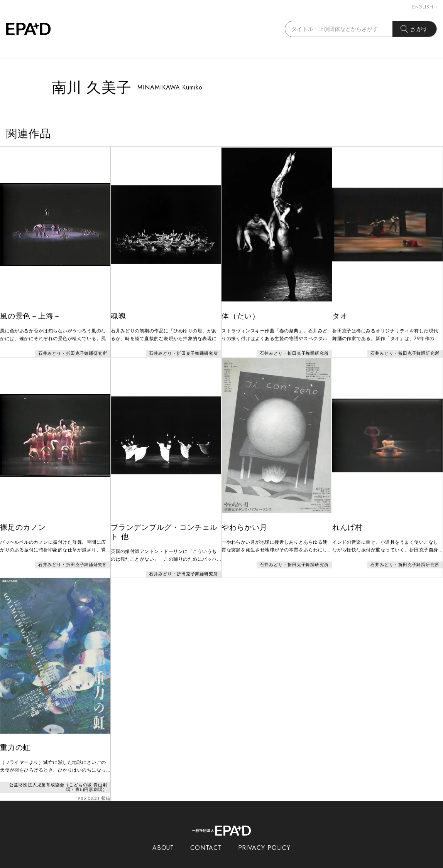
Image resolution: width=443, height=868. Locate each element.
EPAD (214, 863)
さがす (415, 29)
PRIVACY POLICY (265, 832)
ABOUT (163, 832)
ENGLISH (424, 7)
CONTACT (206, 832)
